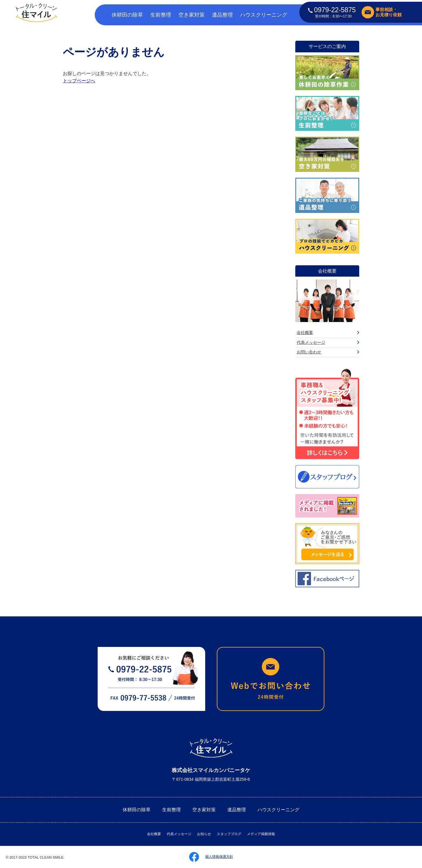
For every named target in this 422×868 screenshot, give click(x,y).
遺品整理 (222, 15)
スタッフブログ (229, 834)
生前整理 (161, 15)
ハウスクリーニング (264, 15)
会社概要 (305, 332)
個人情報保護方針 (219, 857)
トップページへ (79, 81)
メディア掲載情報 (261, 834)
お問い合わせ (309, 352)
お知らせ (204, 834)
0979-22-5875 (332, 10)
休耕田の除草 (127, 15)
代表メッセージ (311, 342)
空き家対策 (192, 15)
